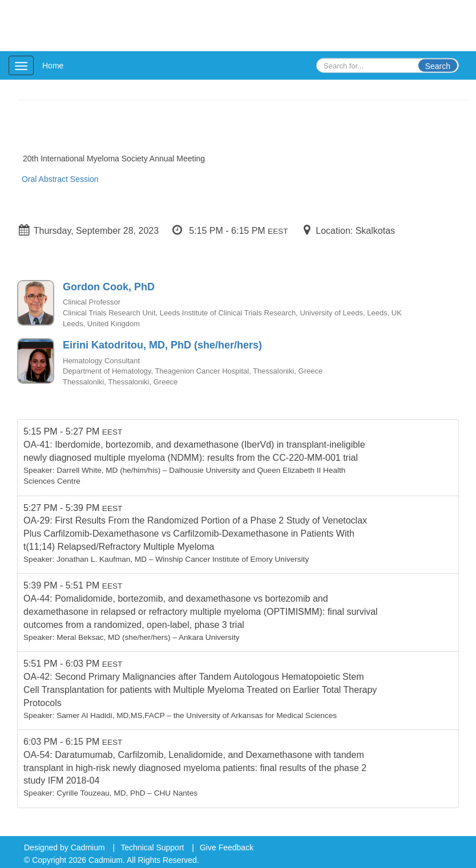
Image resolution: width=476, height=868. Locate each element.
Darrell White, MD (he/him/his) (108, 470)
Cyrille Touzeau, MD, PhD (101, 793)
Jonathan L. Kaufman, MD (102, 559)
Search (438, 66)
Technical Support (152, 847)
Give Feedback (227, 847)
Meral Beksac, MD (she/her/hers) (113, 637)
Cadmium (88, 847)
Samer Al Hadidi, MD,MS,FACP (110, 715)
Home (53, 66)
